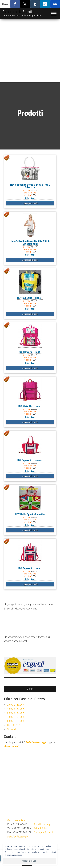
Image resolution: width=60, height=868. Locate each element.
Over (14, 725)
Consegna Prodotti (43, 832)
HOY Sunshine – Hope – (30, 298)
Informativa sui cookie (14, 855)
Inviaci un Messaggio (37, 742)
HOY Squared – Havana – (30, 460)
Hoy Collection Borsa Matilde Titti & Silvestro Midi (30, 243)
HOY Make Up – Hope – (30, 406)
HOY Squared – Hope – (30, 568)
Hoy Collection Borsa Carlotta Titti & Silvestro (30, 186)
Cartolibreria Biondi (17, 12)
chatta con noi (11, 746)
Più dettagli (30, 198)
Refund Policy (40, 828)
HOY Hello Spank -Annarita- (30, 514)
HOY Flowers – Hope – (30, 352)
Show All (12, 729)
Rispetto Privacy (42, 824)
